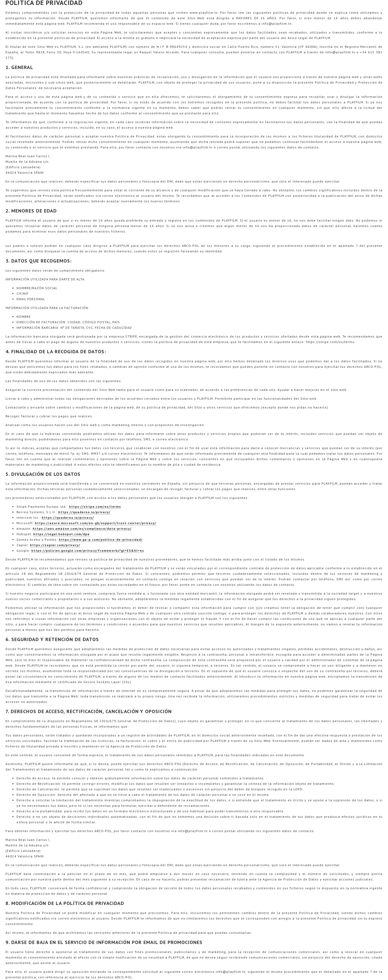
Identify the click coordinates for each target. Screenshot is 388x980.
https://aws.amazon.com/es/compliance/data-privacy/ (82, 528)
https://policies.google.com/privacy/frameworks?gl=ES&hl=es (88, 550)
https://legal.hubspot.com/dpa (61, 534)
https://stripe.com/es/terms (95, 506)
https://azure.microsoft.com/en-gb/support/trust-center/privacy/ (96, 523)
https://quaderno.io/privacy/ (84, 512)
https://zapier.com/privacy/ (55, 545)
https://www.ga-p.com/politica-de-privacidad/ (101, 539)
